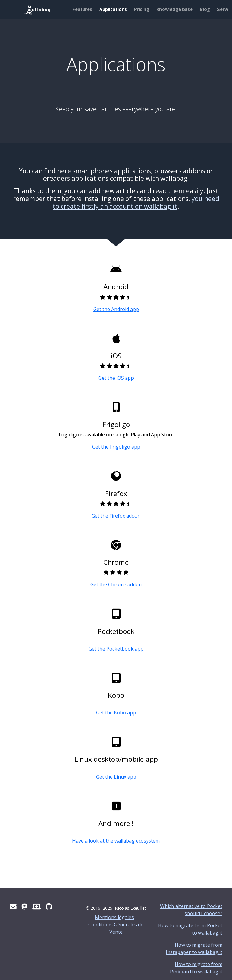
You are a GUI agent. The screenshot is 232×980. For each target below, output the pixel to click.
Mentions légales (114, 917)
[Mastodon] (24, 907)
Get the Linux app (116, 777)
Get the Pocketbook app (116, 649)
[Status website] (37, 907)
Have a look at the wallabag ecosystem (116, 841)
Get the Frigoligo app (116, 447)
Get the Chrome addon (116, 584)
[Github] (49, 907)
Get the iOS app (116, 378)
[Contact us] (13, 907)
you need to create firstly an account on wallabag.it (136, 202)
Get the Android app (116, 309)
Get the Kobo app (116, 713)
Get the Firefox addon (116, 516)
